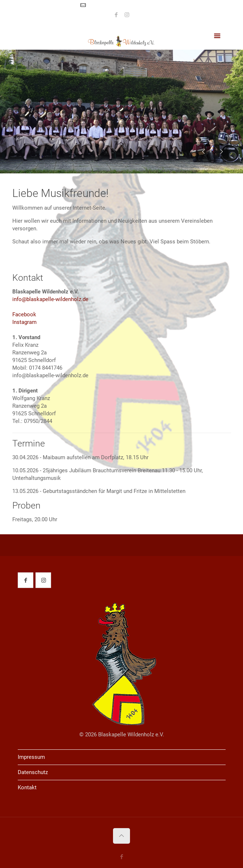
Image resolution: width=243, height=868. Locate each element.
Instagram (24, 322)
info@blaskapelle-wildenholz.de (126, 5)
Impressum (31, 757)
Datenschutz (33, 772)
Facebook (24, 314)
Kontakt (27, 787)
